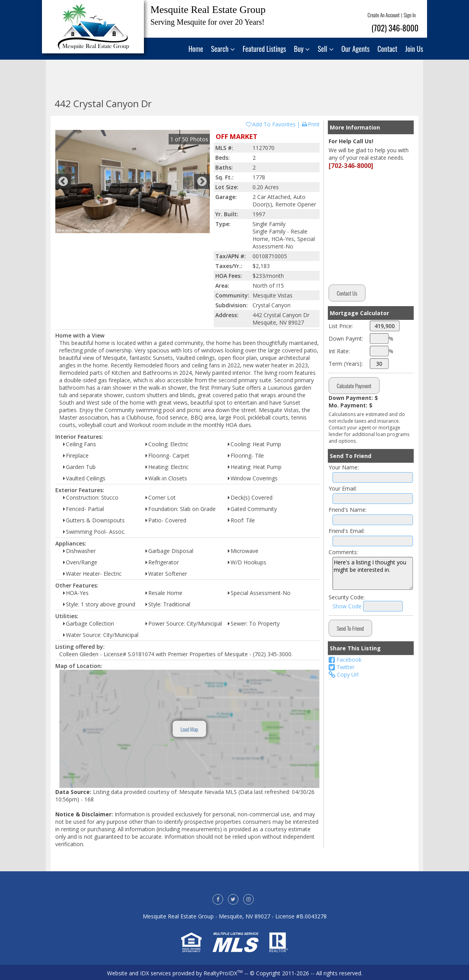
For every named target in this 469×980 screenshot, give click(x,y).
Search (223, 49)
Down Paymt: (346, 339)
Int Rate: (339, 351)
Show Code (347, 606)
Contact (388, 49)
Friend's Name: (348, 510)
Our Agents (356, 49)
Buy (302, 49)
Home (196, 49)
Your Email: (343, 488)
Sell (325, 49)
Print (310, 124)
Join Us (414, 49)
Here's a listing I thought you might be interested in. (373, 573)
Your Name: (344, 467)
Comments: (343, 552)
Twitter (342, 667)
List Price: (341, 326)
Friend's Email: (347, 531)
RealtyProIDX (223, 973)
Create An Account (384, 15)
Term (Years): (346, 364)
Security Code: (347, 597)
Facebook (345, 660)
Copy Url (344, 674)
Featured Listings (264, 49)
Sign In (410, 15)
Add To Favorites (270, 124)
